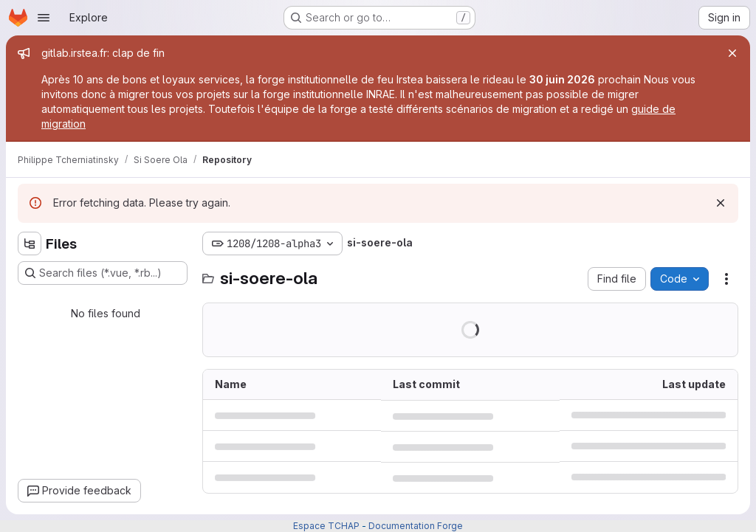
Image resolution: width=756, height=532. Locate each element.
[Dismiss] (721, 203)
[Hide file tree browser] (30, 243)
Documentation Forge (416, 526)
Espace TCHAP (326, 526)
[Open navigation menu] (44, 18)
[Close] (732, 53)
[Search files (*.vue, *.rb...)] (103, 273)
